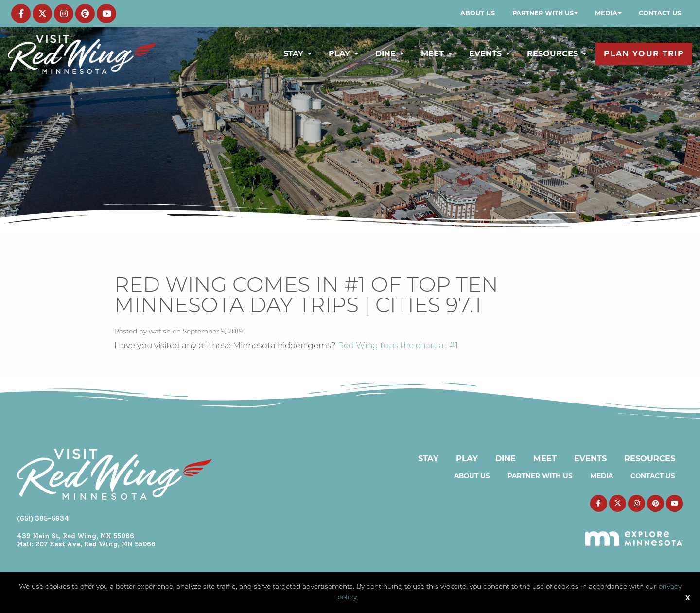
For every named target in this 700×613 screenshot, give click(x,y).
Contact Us (660, 13)
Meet (432, 54)
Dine (385, 54)
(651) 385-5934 (43, 518)
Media (606, 13)
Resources (552, 54)
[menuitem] (478, 13)
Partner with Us (543, 13)
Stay (293, 54)
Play (339, 54)
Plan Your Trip (644, 54)
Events (485, 54)
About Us (478, 13)
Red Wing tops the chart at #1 (398, 346)
